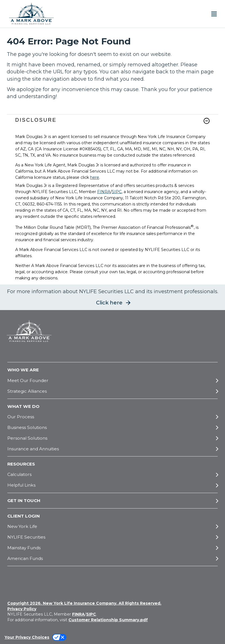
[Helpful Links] (112, 485)
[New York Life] (112, 526)
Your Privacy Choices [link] (27, 637)
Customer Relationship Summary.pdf (108, 620)
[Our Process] (112, 417)
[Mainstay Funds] (112, 548)
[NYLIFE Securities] (112, 537)
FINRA (104, 192)
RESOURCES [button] (21, 464)
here (95, 177)
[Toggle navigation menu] (214, 14)
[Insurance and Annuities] (112, 449)
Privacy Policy (22, 609)
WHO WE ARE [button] (23, 370)
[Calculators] (112, 475)
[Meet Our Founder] (112, 380)
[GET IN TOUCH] (112, 501)
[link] (112, 124)
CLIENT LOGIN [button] (24, 516)
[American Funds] (112, 558)
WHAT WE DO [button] (23, 406)
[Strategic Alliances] (112, 391)
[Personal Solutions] (112, 438)
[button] (207, 121)
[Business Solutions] (112, 427)
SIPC (117, 192)
